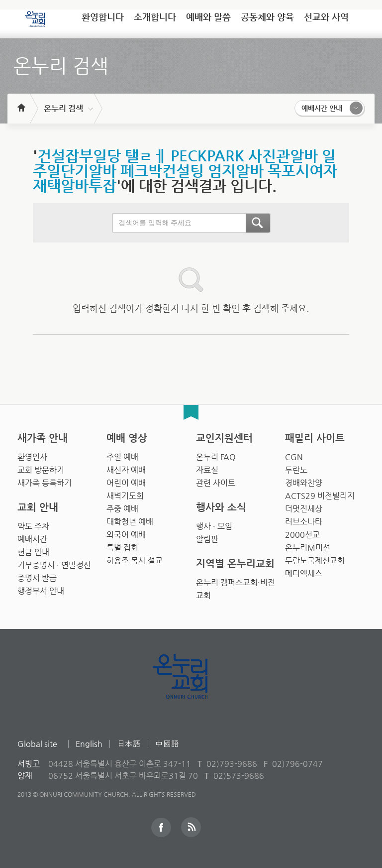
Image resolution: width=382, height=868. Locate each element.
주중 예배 (122, 509)
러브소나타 (304, 522)
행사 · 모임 (214, 526)
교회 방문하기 (41, 470)
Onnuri (191, 687)
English (89, 744)
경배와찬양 (304, 483)
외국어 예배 (126, 535)
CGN (294, 457)
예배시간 (32, 539)
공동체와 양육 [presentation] (267, 17)
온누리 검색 (63, 108)
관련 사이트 (216, 483)
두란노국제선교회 (315, 560)
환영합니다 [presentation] (103, 17)
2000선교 (302, 535)
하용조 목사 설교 (135, 560)
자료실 (207, 470)
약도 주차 (33, 526)
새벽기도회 (125, 496)
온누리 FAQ (216, 457)
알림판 (207, 539)
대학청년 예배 (130, 522)
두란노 (296, 470)
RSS (191, 827)
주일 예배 (122, 457)
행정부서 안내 (41, 591)
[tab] (103, 20)
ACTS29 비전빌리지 (320, 496)
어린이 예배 (126, 483)
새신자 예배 (126, 470)
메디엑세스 (304, 573)
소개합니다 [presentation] (155, 17)
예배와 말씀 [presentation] (208, 17)
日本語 (129, 744)
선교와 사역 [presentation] (326, 17)
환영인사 (32, 457)
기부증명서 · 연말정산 (54, 565)
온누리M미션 (308, 548)
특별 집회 (122, 548)
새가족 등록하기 (45, 483)
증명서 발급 (37, 578)
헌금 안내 (33, 552)
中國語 (167, 744)
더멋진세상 (304, 509)
